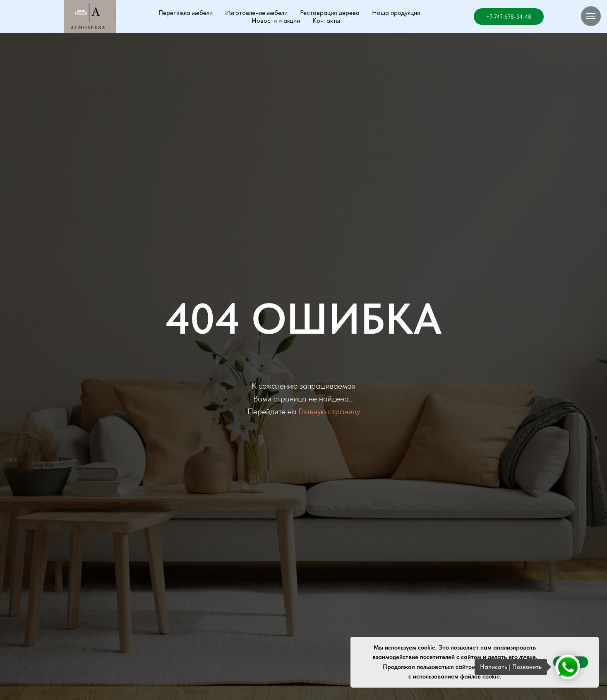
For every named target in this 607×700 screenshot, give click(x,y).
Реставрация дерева (330, 13)
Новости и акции (276, 20)
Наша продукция (396, 13)
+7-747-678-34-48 (509, 17)
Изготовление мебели (256, 13)
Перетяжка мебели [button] (186, 13)
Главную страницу (329, 411)
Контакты (326, 20)
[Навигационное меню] (591, 16)
